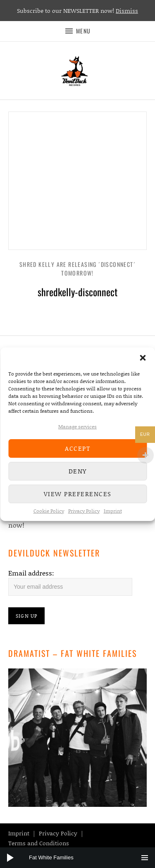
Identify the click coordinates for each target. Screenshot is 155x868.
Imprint (113, 511)
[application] (77, 858)
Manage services (77, 427)
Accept (77, 448)
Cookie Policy (49, 511)
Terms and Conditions (39, 843)
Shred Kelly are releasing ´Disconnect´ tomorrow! (77, 269)
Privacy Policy (84, 511)
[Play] (10, 858)
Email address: (31, 573)
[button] (143, 358)
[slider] (82, 858)
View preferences (78, 494)
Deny (78, 471)
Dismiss (127, 11)
